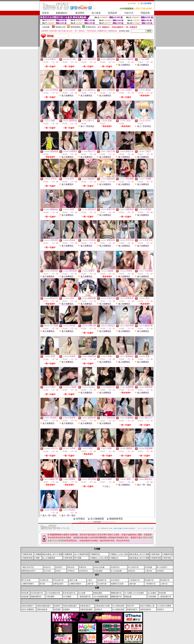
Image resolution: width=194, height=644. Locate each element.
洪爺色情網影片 (28, 606)
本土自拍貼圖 (116, 571)
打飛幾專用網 (27, 554)
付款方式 (129, 13)
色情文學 (130, 606)
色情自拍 (131, 571)
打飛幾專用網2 (27, 558)
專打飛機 (78, 558)
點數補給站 (62, 13)
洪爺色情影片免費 (102, 606)
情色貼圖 (25, 593)
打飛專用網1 (68, 558)
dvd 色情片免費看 (164, 606)
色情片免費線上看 (147, 606)
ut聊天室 (90, 584)
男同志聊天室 (58, 580)
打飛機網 (38, 554)
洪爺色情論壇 (42, 609)
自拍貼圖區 (98, 571)
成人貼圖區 (152, 593)
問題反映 (145, 13)
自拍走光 (47, 567)
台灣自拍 (71, 571)
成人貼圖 (82, 593)
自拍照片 (59, 567)
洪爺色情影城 (145, 609)
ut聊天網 (132, 584)
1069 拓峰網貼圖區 (101, 597)
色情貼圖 (25, 597)
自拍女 (58, 571)
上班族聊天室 (134, 580)
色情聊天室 (102, 580)
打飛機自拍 (114, 558)
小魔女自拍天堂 (28, 567)
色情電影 (57, 609)
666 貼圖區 (67, 597)
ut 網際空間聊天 (28, 584)
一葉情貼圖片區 (84, 597)
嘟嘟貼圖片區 (116, 593)
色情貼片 (99, 609)
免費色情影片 (132, 609)
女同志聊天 (115, 580)
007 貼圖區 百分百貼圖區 (134, 593)
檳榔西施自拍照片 (28, 571)
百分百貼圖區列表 (53, 593)
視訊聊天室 (165, 580)
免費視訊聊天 (58, 584)
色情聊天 (57, 606)
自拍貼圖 (148, 567)
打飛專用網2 (155, 554)
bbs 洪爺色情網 (118, 606)
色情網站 (66, 609)
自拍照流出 (115, 567)
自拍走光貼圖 (99, 567)
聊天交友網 (26, 580)
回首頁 (45, 13)
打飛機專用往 (95, 554)
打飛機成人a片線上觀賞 (119, 554)
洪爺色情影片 (85, 606)
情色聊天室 (149, 580)
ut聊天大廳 (73, 580)
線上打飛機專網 (48, 558)
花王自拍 (47, 571)
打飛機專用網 (167, 554)
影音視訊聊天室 (37, 593)
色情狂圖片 (98, 522)
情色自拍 (71, 567)
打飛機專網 (68, 554)
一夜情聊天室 (150, 584)
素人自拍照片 (162, 567)
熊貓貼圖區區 (36, 597)
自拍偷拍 (160, 571)
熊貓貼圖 (128, 597)
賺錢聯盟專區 (116, 519)
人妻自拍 (148, 571)
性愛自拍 (83, 567)
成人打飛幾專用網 (81, 554)
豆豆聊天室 (44, 580)
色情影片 (161, 609)
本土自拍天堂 (133, 567)
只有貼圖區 (50, 597)
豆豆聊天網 (102, 584)
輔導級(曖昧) (76, 27)
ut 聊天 (90, 580)
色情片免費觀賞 (28, 609)
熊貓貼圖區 (98, 593)
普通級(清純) (91, 27)
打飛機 (37, 558)
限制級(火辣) (61, 27)
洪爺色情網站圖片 (44, 606)
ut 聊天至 (164, 584)
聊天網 (42, 584)
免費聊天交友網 (117, 584)
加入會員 (96, 13)
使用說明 (112, 13)
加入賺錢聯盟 (97, 519)
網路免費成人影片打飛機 (52, 554)
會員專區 (80, 13)
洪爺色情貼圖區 (86, 609)
